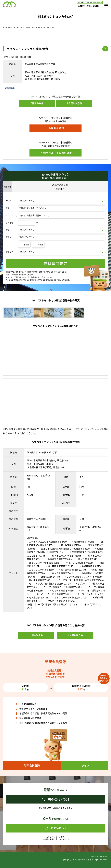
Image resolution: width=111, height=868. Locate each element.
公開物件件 (37, 103)
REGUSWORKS (103, 856)
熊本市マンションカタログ (23, 27)
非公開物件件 (74, 103)
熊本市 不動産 (7, 27)
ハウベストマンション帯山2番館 (44, 27)
